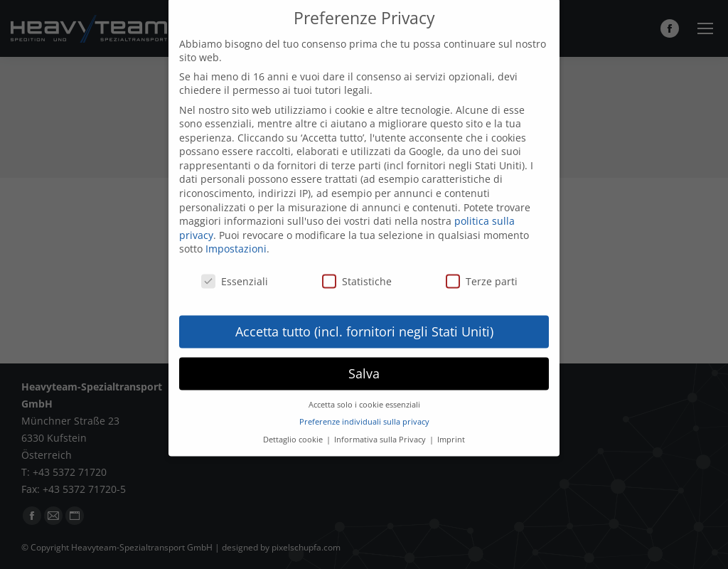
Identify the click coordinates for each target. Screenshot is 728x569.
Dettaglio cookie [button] (294, 425)
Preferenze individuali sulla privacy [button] (364, 408)
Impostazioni (236, 235)
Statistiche (357, 267)
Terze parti (482, 267)
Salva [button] (364, 359)
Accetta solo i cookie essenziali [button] (364, 390)
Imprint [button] (451, 425)
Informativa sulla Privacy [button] (381, 425)
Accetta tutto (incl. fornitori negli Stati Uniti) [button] (364, 317)
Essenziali (235, 267)
